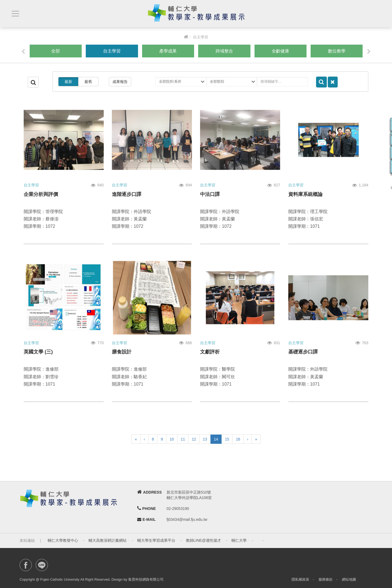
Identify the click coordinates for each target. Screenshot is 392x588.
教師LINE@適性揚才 (203, 540)
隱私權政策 (300, 579)
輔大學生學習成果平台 (156, 540)
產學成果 (168, 51)
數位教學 (337, 51)
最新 (68, 82)
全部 (56, 51)
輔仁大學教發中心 (63, 540)
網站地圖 (349, 579)
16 (238, 439)
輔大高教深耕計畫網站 (108, 540)
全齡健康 (280, 51)
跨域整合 (224, 51)
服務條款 (326, 579)
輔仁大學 (239, 540)
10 (172, 439)
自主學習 (112, 51)
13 (205, 439)
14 (216, 439)
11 (183, 439)
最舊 (88, 82)
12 (194, 439)
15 (227, 439)
